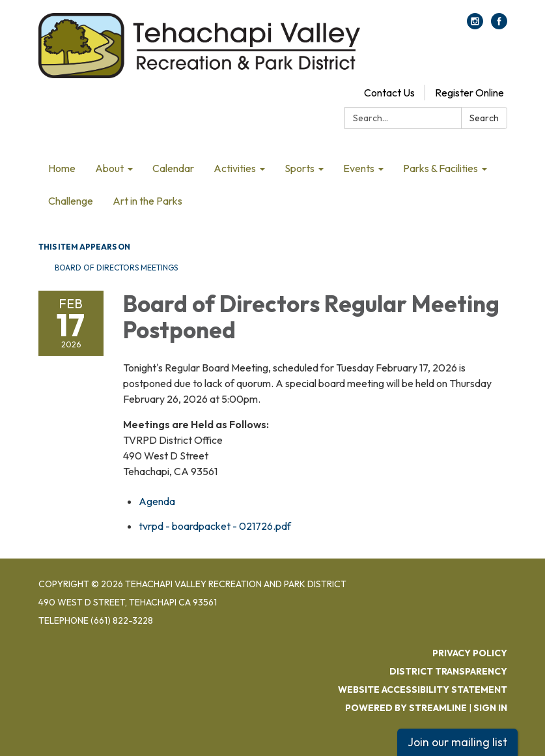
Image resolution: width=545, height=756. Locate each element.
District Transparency (448, 671)
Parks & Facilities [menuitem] (440, 168)
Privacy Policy (470, 653)
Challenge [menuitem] (71, 201)
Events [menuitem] (359, 168)
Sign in (490, 708)
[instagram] (475, 25)
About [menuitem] (109, 168)
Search (484, 118)
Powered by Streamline (406, 708)
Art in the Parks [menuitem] (147, 201)
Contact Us (389, 93)
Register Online (469, 93)
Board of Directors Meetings (116, 268)
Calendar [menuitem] (173, 168)
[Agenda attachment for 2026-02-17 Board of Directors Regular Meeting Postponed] (157, 501)
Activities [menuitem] (235, 168)
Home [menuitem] (62, 168)
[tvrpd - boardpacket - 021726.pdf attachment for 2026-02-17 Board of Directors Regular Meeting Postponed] (215, 526)
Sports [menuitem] (300, 168)
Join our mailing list (457, 742)
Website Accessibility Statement (423, 690)
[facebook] (499, 25)
